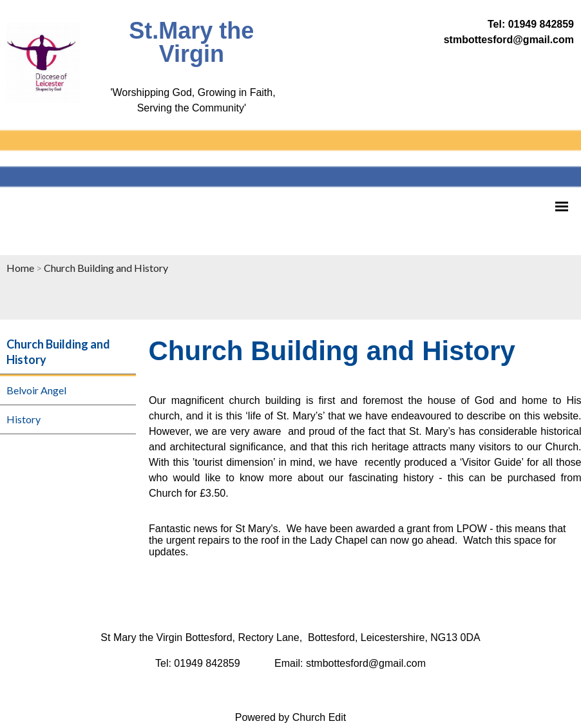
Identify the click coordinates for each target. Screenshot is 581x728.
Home (20, 268)
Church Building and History (106, 268)
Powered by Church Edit (291, 717)
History (24, 419)
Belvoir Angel (36, 390)
